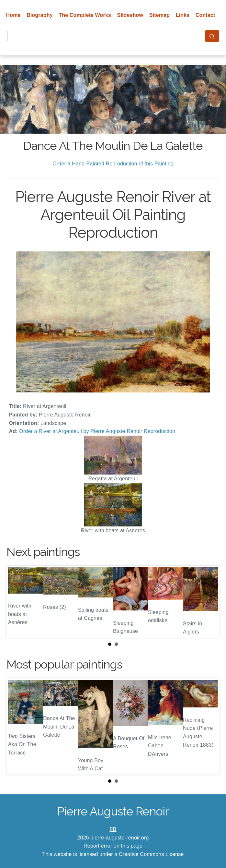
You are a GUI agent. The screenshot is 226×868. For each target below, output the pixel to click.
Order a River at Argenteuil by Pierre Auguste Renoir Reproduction (97, 431)
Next (209, 602)
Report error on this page (113, 846)
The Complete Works (85, 15)
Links (183, 15)
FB (113, 829)
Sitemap (159, 15)
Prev (17, 602)
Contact (205, 15)
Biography (40, 15)
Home (13, 15)
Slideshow (130, 15)
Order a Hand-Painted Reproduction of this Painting (113, 164)
